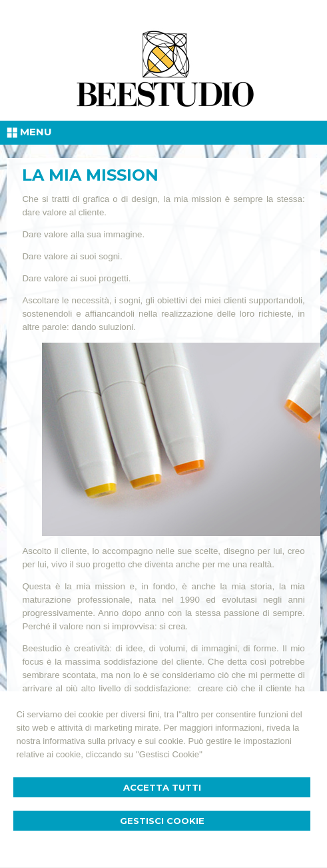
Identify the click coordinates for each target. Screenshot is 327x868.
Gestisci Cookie (162, 821)
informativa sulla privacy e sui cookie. (114, 741)
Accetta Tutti (162, 787)
